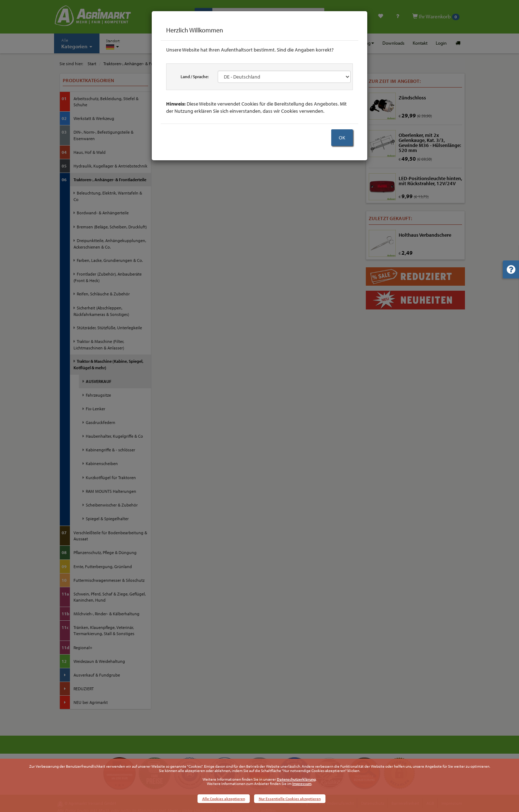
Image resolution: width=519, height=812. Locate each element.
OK (342, 138)
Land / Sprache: (195, 77)
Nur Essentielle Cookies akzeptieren (290, 799)
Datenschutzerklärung (296, 779)
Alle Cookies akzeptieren (224, 799)
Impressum (302, 784)
